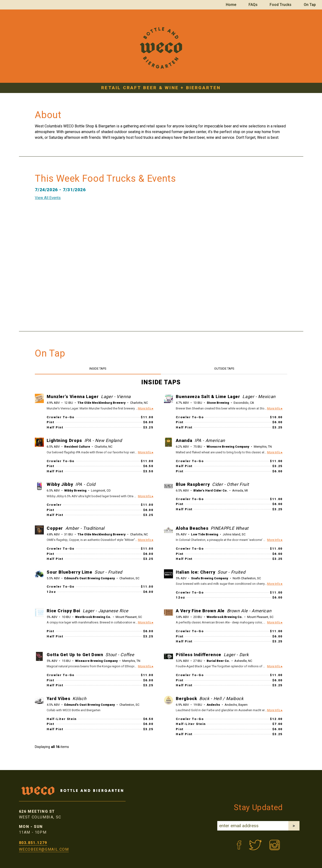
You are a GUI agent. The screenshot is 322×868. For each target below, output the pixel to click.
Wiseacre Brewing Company (228, 447)
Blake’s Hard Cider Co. (211, 490)
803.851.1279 (33, 843)
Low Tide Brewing (205, 534)
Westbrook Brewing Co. (93, 617)
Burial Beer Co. (218, 661)
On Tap (310, 5)
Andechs (213, 705)
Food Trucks (281, 5)
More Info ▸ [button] (146, 408)
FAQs (253, 5)
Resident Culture (77, 447)
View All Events (48, 198)
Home (231, 5)
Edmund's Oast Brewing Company (90, 578)
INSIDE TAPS (98, 369)
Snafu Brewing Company (210, 578)
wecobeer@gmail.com (44, 849)
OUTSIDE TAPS (224, 369)
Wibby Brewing (75, 490)
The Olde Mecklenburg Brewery (102, 403)
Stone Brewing (218, 403)
